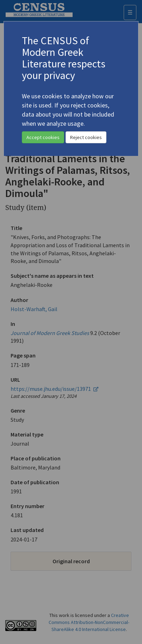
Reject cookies (86, 137)
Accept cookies (43, 137)
